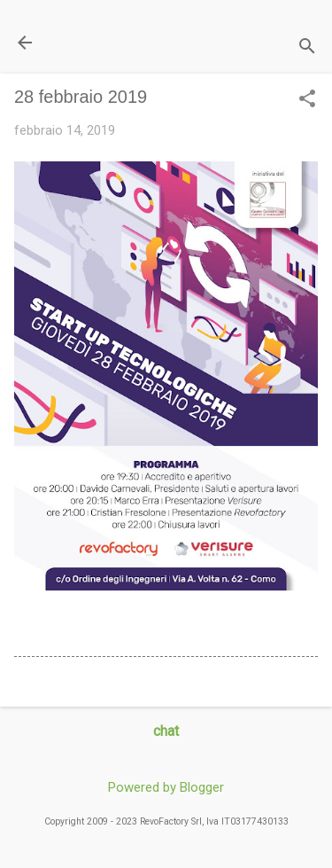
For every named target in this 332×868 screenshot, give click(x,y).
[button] (307, 100)
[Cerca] (307, 48)
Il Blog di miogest (138, 42)
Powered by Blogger (166, 787)
